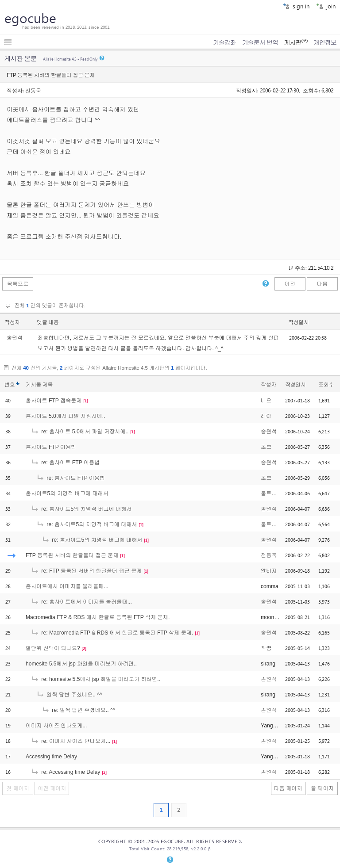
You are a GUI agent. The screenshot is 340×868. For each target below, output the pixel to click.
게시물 (39, 385)
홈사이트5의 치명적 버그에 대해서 (67, 493)
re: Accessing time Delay (66, 772)
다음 (322, 284)
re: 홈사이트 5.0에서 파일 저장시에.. (80, 432)
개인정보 (325, 42)
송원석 (269, 432)
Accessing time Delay (51, 757)
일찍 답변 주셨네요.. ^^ (69, 695)
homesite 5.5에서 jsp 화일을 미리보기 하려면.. (81, 664)
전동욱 (33, 90)
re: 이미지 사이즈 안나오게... (71, 741)
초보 (266, 447)
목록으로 (18, 284)
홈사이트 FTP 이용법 (51, 447)
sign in (296, 6)
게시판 (296, 42)
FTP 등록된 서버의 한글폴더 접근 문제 (72, 555)
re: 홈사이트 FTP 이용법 (65, 463)
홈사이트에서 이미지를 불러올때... (67, 586)
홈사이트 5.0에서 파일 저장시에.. (65, 416)
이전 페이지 (52, 788)
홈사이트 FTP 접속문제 (54, 401)
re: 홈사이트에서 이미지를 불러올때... (81, 602)
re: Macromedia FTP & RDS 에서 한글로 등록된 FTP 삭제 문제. (112, 633)
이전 (290, 284)
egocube (30, 18)
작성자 (12, 322)
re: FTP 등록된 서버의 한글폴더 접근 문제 (86, 571)
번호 (10, 385)
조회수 (326, 385)
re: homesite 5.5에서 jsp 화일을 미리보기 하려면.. (96, 679)
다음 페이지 (288, 788)
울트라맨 (272, 493)
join (326, 6)
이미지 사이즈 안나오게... (56, 726)
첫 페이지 (18, 788)
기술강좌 (224, 42)
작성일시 (299, 322)
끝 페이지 (322, 788)
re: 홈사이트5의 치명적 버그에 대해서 (81, 509)
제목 (48, 385)
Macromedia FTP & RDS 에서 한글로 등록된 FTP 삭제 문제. (98, 617)
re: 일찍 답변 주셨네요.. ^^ (78, 710)
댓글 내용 (48, 322)
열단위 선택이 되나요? (53, 648)
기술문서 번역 (260, 42)
